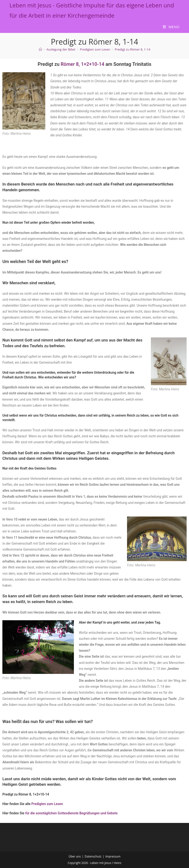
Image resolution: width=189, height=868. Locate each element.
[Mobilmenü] (171, 27)
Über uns (75, 856)
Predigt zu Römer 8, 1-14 (133, 49)
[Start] (40, 49)
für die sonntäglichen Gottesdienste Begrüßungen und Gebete (72, 813)
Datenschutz (93, 856)
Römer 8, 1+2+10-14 (82, 64)
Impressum (113, 856)
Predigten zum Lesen (47, 804)
